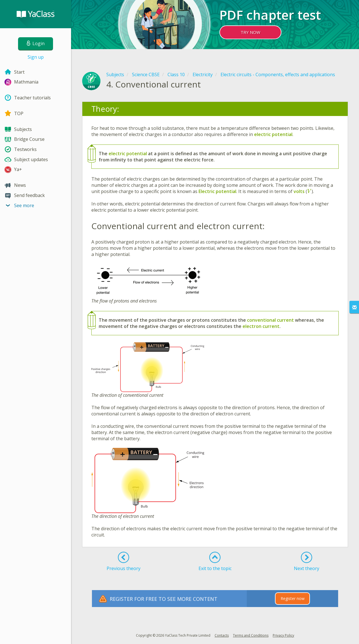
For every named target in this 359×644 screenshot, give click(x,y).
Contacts (222, 635)
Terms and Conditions (251, 635)
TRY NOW (250, 32)
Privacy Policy (283, 635)
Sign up (36, 57)
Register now (293, 598)
